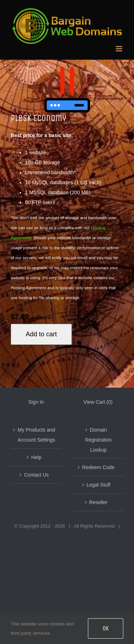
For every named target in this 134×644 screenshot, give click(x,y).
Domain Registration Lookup (98, 440)
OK (106, 628)
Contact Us (36, 475)
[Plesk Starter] (67, 90)
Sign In (36, 402)
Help (36, 457)
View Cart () (98, 402)
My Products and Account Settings (36, 435)
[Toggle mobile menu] (120, 49)
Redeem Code (98, 467)
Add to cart (41, 334)
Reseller (98, 502)
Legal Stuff (98, 485)
